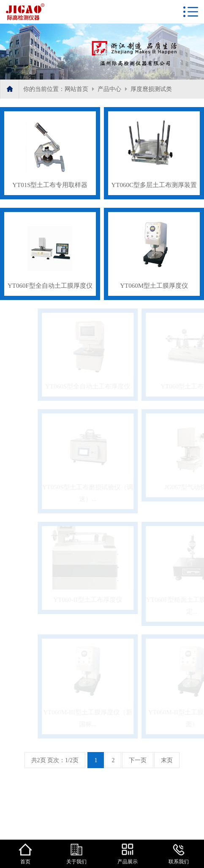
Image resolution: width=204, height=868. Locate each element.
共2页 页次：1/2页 (55, 760)
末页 (167, 760)
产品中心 (109, 89)
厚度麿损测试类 (151, 89)
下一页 (138, 760)
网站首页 (76, 89)
